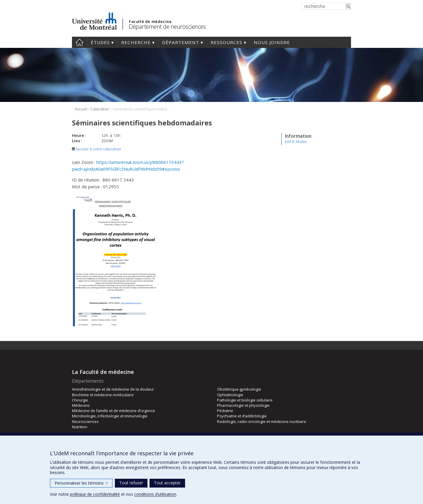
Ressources (226, 42)
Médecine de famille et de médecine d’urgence (114, 411)
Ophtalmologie (230, 395)
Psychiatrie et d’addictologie (242, 416)
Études (100, 42)
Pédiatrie (225, 411)
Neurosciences (85, 421)
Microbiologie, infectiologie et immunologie (110, 416)
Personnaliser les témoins (81, 483)
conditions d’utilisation (155, 494)
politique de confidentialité (95, 494)
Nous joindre (272, 42)
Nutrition (80, 427)
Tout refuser (131, 483)
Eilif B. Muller (296, 142)
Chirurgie (80, 400)
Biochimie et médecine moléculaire (103, 395)
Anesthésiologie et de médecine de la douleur (113, 389)
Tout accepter (167, 483)
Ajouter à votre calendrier (97, 149)
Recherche (136, 42)
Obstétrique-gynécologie (239, 389)
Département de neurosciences (167, 27)
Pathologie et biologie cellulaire (245, 400)
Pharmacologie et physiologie (243, 405)
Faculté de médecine (150, 21)
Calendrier (100, 109)
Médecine (81, 405)
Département (181, 42)
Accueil (79, 42)
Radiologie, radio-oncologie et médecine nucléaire (262, 421)
